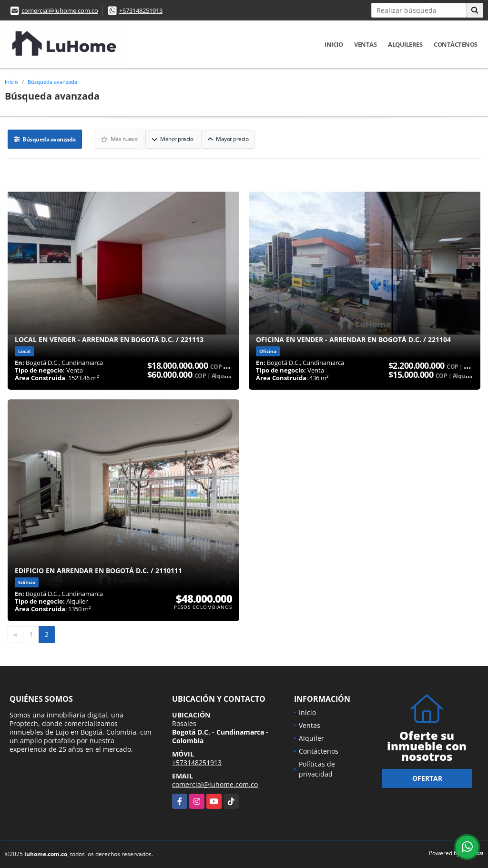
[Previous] (15, 635)
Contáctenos (456, 44)
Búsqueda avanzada (52, 82)
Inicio (334, 44)
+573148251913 (141, 10)
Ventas (365, 44)
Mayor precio (228, 139)
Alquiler (311, 738)
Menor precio (172, 139)
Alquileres (405, 44)
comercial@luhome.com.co (60, 10)
